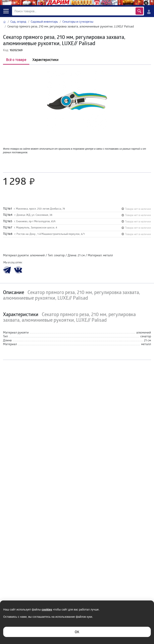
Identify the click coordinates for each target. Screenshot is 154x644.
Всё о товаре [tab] (16, 60)
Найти (139, 11)
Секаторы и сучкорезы (78, 22)
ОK (77, 632)
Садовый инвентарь (44, 22)
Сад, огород (18, 22)
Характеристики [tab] (45, 60)
